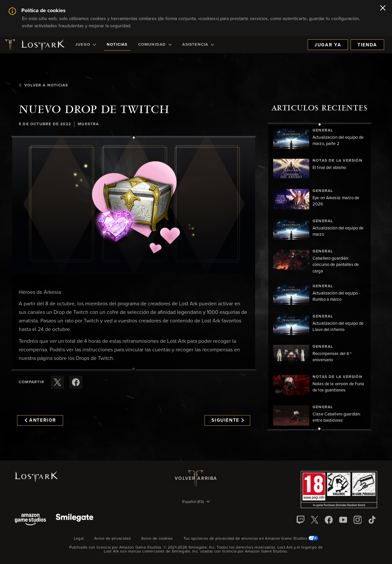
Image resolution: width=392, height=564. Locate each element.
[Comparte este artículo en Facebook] (76, 382)
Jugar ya (328, 45)
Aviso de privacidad (112, 539)
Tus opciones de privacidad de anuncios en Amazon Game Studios (251, 539)
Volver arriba (196, 479)
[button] (134, 206)
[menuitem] (86, 45)
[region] (319, 277)
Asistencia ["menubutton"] (198, 45)
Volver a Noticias (43, 85)
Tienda (367, 45)
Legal (79, 539)
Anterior (40, 420)
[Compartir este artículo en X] (57, 382)
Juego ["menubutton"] (86, 45)
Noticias (117, 45)
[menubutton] (196, 502)
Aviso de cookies (157, 539)
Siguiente (228, 420)
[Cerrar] (383, 9)
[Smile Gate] (75, 520)
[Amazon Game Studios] (30, 520)
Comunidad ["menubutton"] (155, 45)
